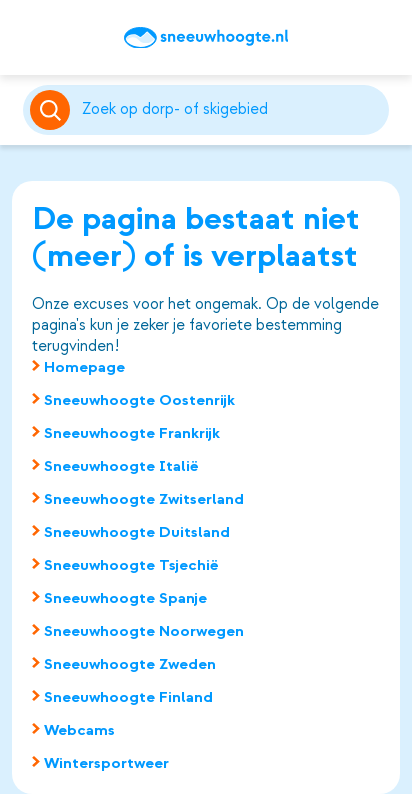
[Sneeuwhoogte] (206, 38)
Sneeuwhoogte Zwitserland (144, 499)
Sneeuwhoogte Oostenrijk (139, 400)
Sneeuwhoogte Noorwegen (144, 631)
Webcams (79, 730)
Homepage (84, 367)
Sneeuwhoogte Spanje (125, 598)
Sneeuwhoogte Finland (128, 697)
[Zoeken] (232, 110)
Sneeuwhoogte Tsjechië (131, 565)
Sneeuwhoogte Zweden (130, 664)
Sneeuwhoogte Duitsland (137, 532)
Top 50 (49, 38)
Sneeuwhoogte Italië (121, 466)
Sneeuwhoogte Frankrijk (132, 433)
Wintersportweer (106, 763)
